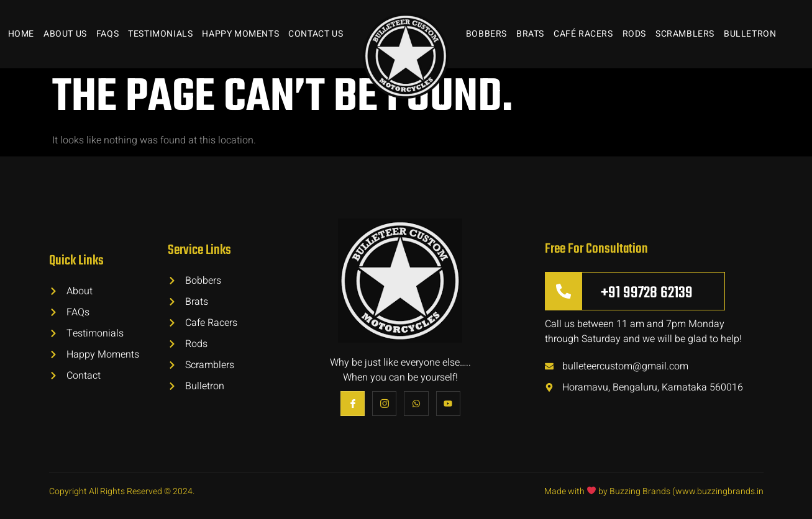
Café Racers (583, 34)
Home (21, 34)
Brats (530, 34)
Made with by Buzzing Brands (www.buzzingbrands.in (654, 491)
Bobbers (486, 34)
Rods (634, 34)
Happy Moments (240, 34)
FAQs (107, 34)
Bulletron (750, 34)
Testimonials (160, 34)
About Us (65, 34)
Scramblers (685, 34)
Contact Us (316, 34)
